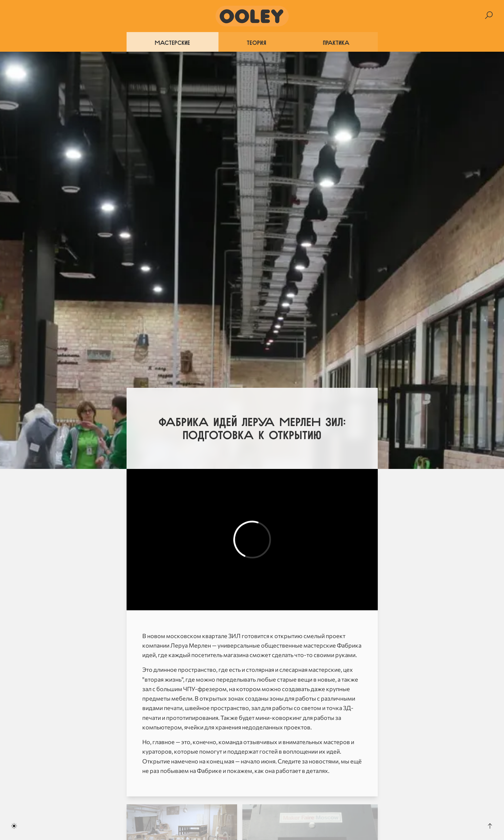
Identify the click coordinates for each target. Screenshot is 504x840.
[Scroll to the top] (490, 826)
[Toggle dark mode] (14, 826)
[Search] (489, 15)
